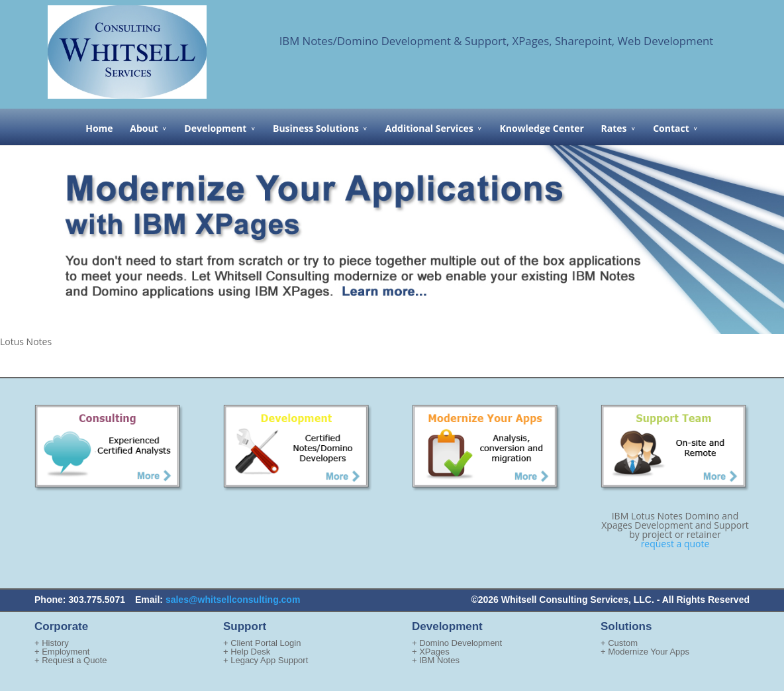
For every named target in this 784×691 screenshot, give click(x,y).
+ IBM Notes (436, 660)
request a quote (675, 544)
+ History (52, 643)
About (144, 128)
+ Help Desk (247, 652)
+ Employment (62, 652)
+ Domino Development (457, 643)
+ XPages (431, 652)
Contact (671, 128)
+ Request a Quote (71, 660)
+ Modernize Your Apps (645, 652)
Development (215, 128)
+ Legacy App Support (266, 660)
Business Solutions (316, 128)
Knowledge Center (541, 128)
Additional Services (429, 128)
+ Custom (619, 643)
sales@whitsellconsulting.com (233, 600)
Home (99, 128)
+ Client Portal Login (262, 643)
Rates (614, 128)
